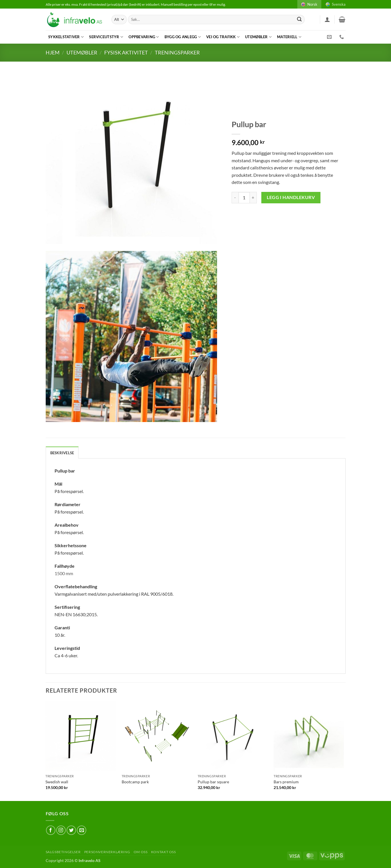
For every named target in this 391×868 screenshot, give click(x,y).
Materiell (289, 37)
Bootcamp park (135, 782)
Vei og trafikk (223, 37)
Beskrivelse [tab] (62, 453)
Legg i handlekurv (291, 197)
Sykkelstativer (66, 37)
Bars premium (286, 782)
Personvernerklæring (107, 852)
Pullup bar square (213, 782)
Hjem (53, 52)
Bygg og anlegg (183, 37)
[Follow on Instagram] (61, 830)
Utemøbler (258, 37)
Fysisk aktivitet (126, 52)
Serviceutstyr (106, 37)
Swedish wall (57, 782)
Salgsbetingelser (63, 852)
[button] (327, 19)
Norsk (309, 4)
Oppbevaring (144, 37)
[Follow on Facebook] (51, 830)
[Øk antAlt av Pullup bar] (253, 198)
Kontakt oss (164, 852)
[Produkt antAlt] (244, 198)
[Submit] (299, 20)
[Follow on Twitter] (71, 830)
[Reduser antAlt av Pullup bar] (235, 198)
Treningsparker (177, 52)
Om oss (141, 852)
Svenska (335, 4)
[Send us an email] (82, 830)
